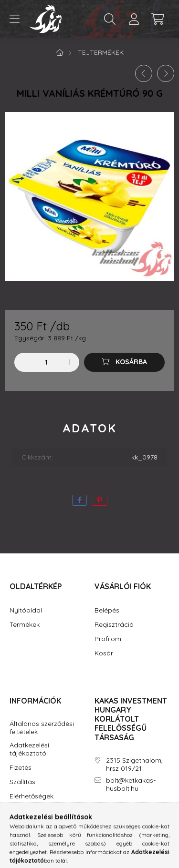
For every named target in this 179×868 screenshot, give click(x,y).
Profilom (108, 639)
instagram (116, 816)
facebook (96, 816)
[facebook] (79, 500)
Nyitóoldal (26, 610)
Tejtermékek (101, 52)
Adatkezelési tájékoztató (29, 749)
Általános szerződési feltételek (42, 728)
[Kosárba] (124, 362)
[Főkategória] (60, 52)
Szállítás (22, 782)
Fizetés (21, 768)
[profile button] (134, 19)
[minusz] (24, 362)
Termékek (25, 625)
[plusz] (70, 362)
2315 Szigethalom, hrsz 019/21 (134, 765)
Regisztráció (114, 625)
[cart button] (158, 19)
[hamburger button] (14, 19)
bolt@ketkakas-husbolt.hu (131, 785)
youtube (135, 816)
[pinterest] (100, 500)
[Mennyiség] (47, 362)
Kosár (104, 653)
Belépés (107, 610)
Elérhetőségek (32, 796)
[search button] (110, 19)
